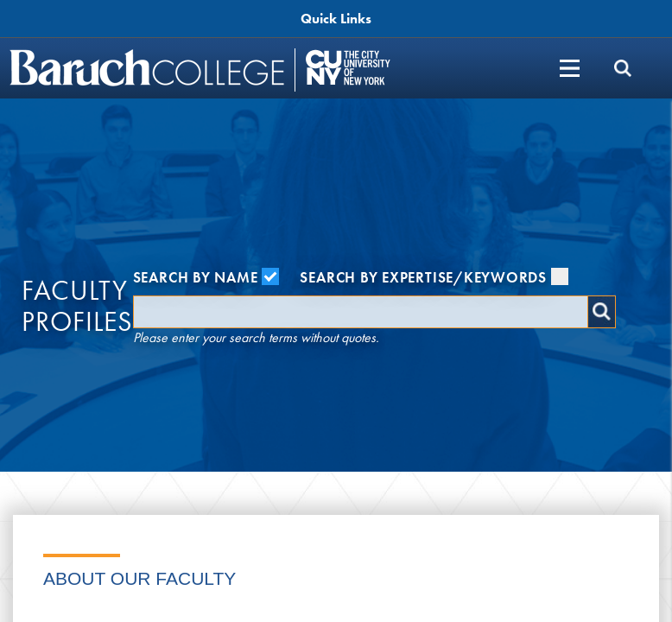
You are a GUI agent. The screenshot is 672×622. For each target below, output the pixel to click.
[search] (622, 68)
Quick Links (336, 19)
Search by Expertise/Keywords (434, 277)
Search (602, 312)
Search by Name (206, 277)
